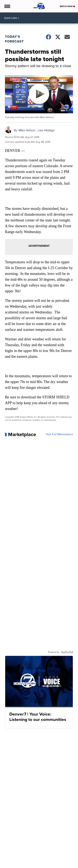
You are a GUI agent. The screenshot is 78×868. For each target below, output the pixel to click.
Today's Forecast (14, 39)
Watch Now (67, 6)
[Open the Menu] (7, 6)
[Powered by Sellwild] (67, 652)
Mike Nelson (27, 130)
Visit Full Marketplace (59, 434)
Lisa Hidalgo (46, 130)
